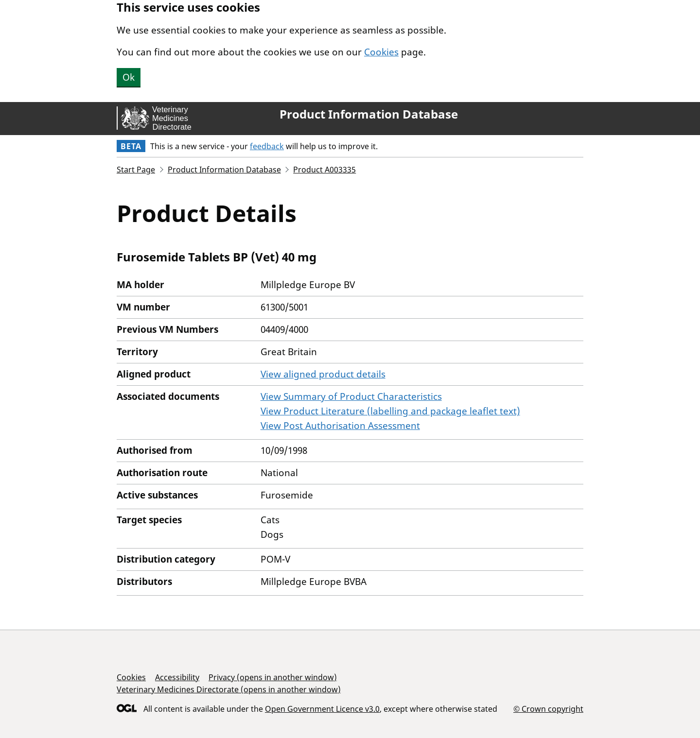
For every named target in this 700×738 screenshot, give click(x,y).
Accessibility (177, 677)
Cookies (381, 52)
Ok (129, 77)
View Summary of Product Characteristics (351, 396)
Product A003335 (324, 170)
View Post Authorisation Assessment (340, 426)
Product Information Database (369, 114)
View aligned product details (323, 374)
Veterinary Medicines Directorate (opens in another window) (229, 689)
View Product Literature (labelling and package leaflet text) (390, 411)
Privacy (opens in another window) (273, 677)
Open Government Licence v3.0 (322, 709)
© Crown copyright (548, 709)
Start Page (136, 170)
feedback (267, 146)
